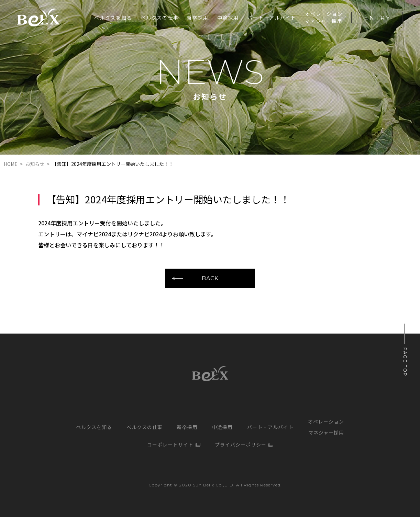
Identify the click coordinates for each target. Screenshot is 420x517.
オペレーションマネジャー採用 (324, 17)
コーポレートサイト (170, 445)
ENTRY (378, 18)
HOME (11, 164)
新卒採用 (187, 427)
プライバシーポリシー (241, 445)
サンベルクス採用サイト (38, 18)
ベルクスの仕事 (159, 18)
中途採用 (228, 18)
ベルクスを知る (113, 18)
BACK (210, 278)
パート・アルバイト (272, 18)
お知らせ (35, 164)
